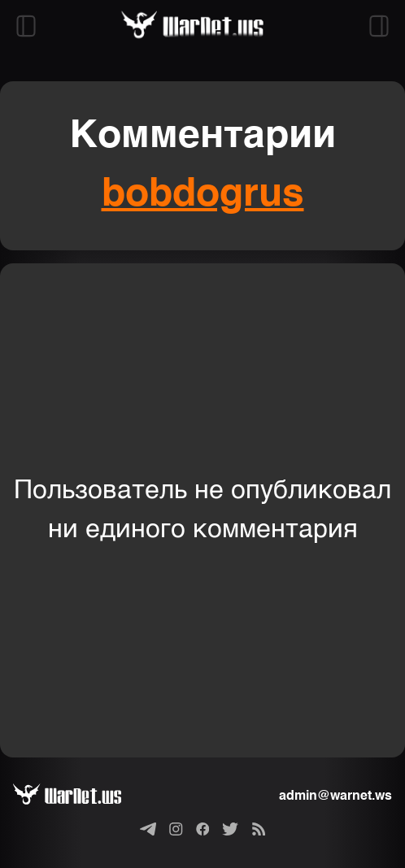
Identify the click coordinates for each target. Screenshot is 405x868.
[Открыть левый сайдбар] (26, 26)
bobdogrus (203, 195)
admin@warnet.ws (335, 796)
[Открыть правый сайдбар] (379, 26)
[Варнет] (80, 796)
